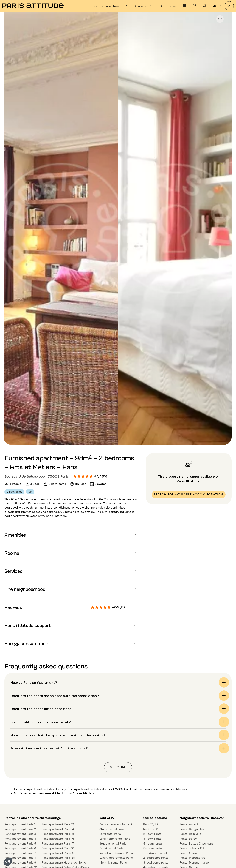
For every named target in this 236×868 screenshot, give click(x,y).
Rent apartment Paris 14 (58, 756)
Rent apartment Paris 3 (20, 761)
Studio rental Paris (112, 756)
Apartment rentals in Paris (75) (48, 657)
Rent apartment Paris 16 (58, 766)
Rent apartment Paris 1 (20, 752)
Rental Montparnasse (194, 790)
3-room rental (153, 766)
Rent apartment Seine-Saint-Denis (65, 795)
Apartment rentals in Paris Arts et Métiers (158, 657)
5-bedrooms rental (156, 799)
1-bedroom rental (155, 780)
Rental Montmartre (192, 785)
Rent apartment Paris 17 (58, 771)
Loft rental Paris (110, 761)
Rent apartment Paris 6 (20, 775)
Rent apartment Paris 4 (20, 766)
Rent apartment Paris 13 (58, 752)
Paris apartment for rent (116, 752)
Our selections (155, 745)
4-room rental (153, 771)
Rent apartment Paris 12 (21, 804)
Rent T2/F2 (151, 752)
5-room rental (153, 775)
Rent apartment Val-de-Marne (63, 799)
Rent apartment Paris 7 (20, 780)
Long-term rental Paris (115, 766)
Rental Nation (189, 795)
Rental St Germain (192, 799)
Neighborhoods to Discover (202, 745)
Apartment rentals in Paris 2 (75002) (99, 657)
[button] (8, 862)
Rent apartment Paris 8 (20, 785)
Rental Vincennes (191, 804)
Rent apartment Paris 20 (58, 785)
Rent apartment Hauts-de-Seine (64, 790)
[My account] (229, 6)
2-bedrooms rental (156, 785)
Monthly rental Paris (113, 790)
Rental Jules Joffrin (192, 775)
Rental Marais (189, 780)
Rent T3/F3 (151, 756)
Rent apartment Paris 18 (58, 775)
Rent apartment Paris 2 (20, 756)
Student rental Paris (113, 771)
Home (18, 657)
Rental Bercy (188, 766)
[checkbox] (220, 19)
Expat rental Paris (111, 775)
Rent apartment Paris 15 (58, 761)
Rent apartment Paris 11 (20, 799)
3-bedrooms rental (156, 790)
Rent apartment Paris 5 (20, 771)
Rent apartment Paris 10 (21, 795)
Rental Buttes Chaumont (196, 771)
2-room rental (153, 761)
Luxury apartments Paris (116, 785)
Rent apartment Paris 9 (20, 790)
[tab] (111, 6)
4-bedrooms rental (156, 795)
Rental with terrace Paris (116, 780)
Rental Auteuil (189, 752)
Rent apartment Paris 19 (58, 780)
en (217, 6)
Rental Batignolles (192, 756)
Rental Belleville (190, 761)
